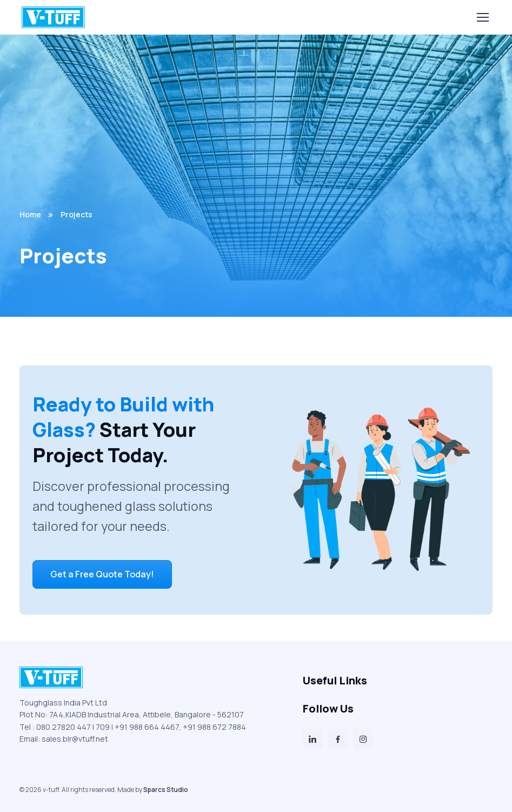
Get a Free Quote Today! (102, 574)
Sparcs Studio (166, 790)
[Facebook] (338, 739)
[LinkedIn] (312, 739)
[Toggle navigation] (482, 17)
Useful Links (335, 680)
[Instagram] (363, 739)
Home (30, 214)
